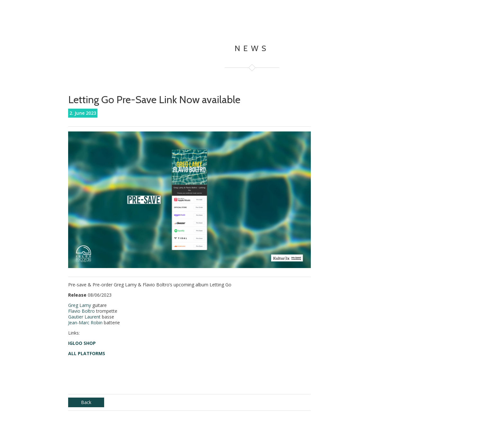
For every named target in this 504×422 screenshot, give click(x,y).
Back (86, 402)
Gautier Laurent (84, 317)
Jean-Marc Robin (85, 323)
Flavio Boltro (81, 311)
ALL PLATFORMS (87, 353)
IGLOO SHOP (82, 343)
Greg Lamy (80, 305)
